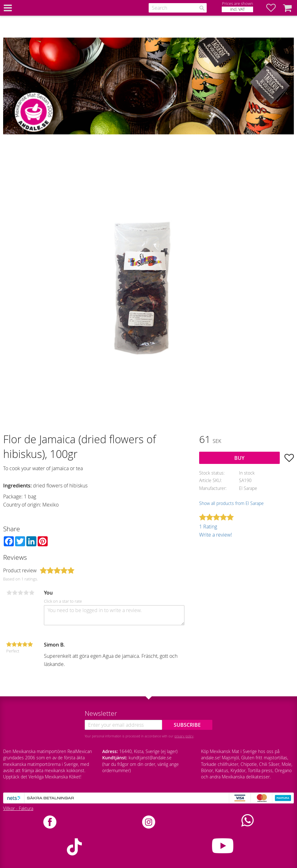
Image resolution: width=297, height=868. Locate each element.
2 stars (15, 593)
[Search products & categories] (178, 8)
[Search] (202, 8)
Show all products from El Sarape (231, 503)
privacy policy (184, 736)
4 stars (26, 593)
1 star (9, 593)
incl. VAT (238, 9)
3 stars (20, 593)
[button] (274, 8)
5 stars (32, 593)
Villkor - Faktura (18, 808)
